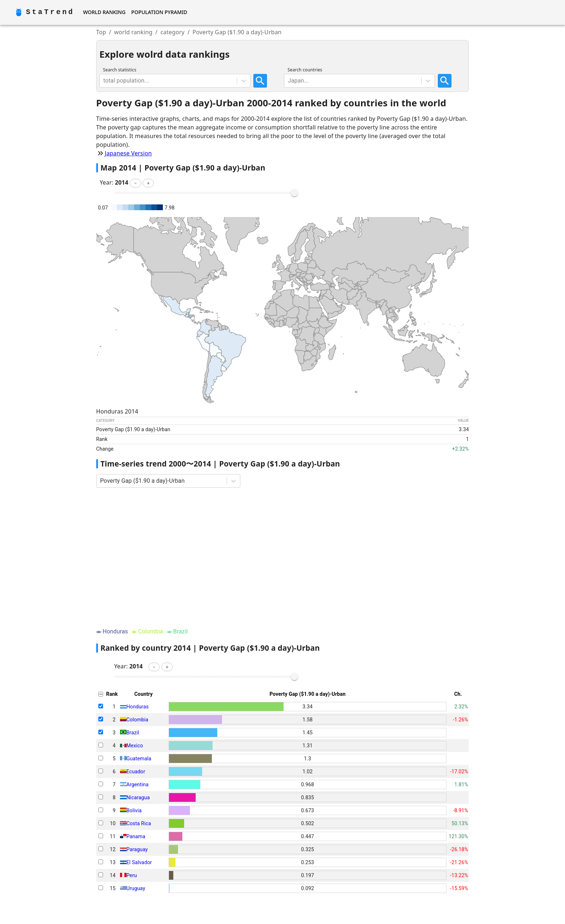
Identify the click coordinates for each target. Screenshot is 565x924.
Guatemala (139, 759)
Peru (132, 875)
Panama (136, 836)
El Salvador (139, 862)
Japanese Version (128, 153)
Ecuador (136, 772)
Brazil (133, 733)
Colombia (137, 720)
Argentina (137, 784)
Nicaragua (138, 797)
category (172, 32)
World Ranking (104, 12)
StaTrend (50, 12)
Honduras (138, 707)
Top (101, 32)
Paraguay (137, 849)
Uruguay (136, 888)
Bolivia (134, 810)
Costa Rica (139, 823)
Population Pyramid (159, 12)
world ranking (134, 32)
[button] (135, 183)
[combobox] (104, 81)
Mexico (135, 746)
